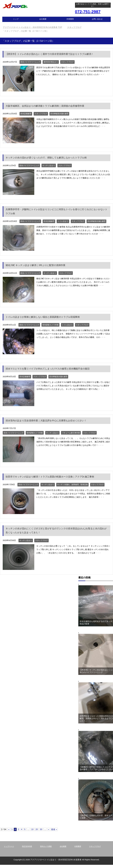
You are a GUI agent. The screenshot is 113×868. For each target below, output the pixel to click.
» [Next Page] (49, 829)
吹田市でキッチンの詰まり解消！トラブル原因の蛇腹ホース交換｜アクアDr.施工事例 (50, 477)
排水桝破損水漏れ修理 (59, 114)
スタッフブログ (67, 62)
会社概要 (43, 19)
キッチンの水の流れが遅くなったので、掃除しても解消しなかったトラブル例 (46, 158)
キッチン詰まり (49, 165)
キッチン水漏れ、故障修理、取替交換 (72, 485)
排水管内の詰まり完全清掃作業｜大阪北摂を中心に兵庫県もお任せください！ (46, 421)
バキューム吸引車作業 (71, 433)
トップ (16, 19)
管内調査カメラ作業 (50, 325)
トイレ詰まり (63, 221)
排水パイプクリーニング (30, 62)
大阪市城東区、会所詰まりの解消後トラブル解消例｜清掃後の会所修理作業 (45, 106)
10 (32, 829)
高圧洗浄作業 (27, 846)
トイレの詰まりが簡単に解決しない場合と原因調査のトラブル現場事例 (43, 317)
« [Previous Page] (9, 829)
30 (41, 829)
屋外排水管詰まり (51, 62)
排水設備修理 (26, 114)
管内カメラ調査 (46, 846)
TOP (32, 27)
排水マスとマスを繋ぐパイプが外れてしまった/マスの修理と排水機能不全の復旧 (48, 369)
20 (37, 829)
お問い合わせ (97, 19)
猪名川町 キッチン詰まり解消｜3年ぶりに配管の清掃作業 (36, 265)
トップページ (9, 846)
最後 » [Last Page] (54, 829)
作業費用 (70, 19)
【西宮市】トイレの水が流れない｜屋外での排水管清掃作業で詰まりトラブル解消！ (50, 54)
